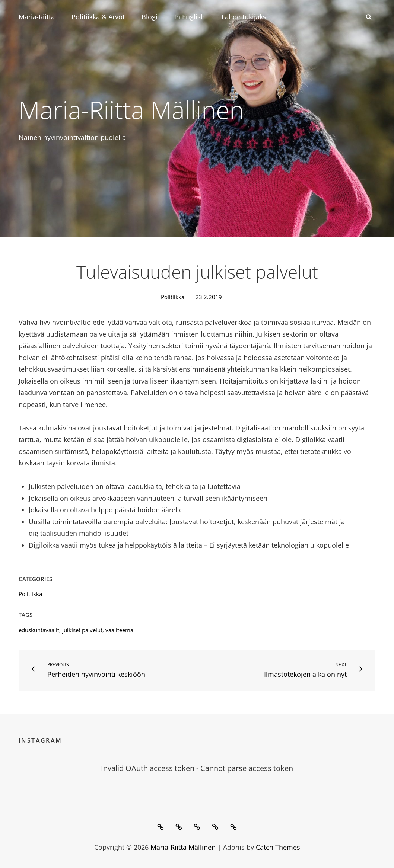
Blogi (150, 17)
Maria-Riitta (37, 17)
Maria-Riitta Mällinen (131, 109)
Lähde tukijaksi (245, 17)
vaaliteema (119, 630)
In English (190, 17)
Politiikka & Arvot (98, 17)
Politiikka (173, 297)
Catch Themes (278, 847)
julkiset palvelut (82, 630)
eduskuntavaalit (39, 630)
